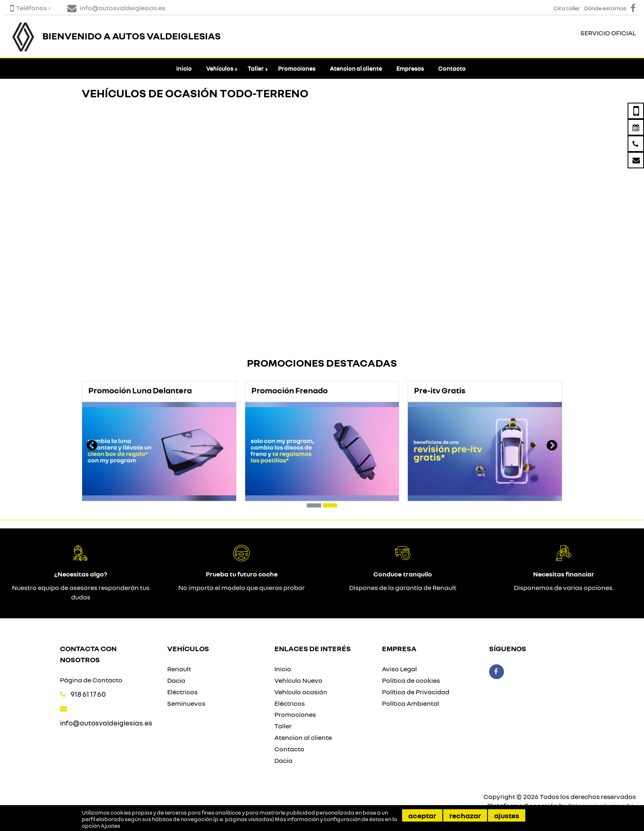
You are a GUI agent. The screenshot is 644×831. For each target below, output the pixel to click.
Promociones (297, 68)
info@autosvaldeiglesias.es (106, 723)
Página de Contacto (91, 680)
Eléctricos (182, 692)
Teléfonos (29, 8)
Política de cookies (411, 680)
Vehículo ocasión (301, 692)
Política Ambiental (411, 703)
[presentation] (92, 446)
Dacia (176, 680)
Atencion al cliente (356, 68)
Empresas (410, 68)
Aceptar (422, 815)
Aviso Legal (399, 669)
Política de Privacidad (416, 692)
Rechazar (465, 815)
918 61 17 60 (88, 694)
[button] (314, 505)
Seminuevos (186, 703)
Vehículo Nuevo (298, 680)
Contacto (452, 68)
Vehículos (220, 68)
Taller (256, 68)
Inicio (184, 68)
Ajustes (507, 815)
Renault (179, 669)
